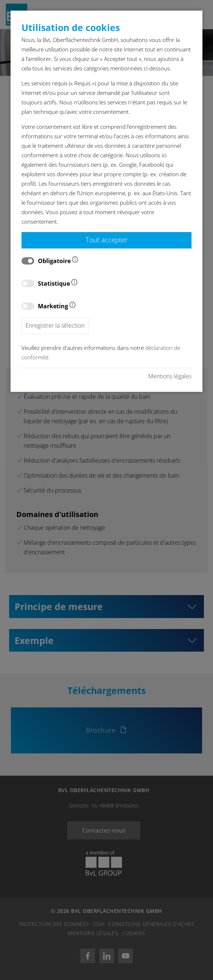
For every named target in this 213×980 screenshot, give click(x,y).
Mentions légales (170, 376)
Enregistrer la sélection (55, 325)
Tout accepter (106, 240)
